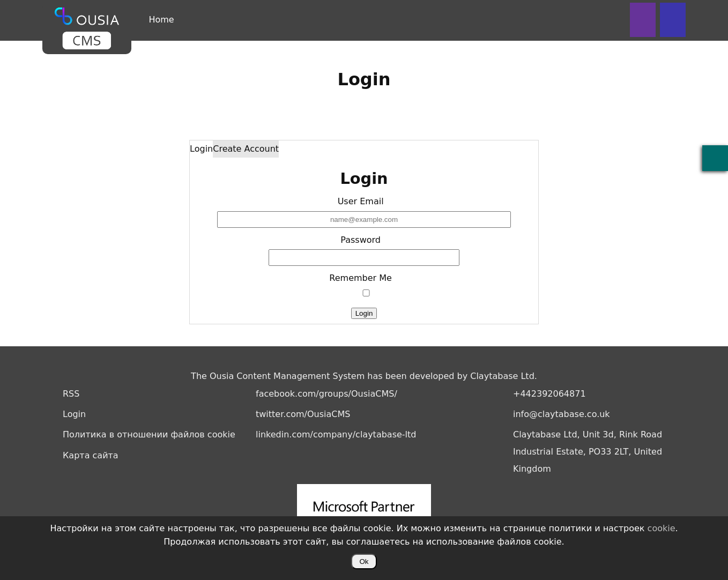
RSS (71, 394)
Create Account (246, 149)
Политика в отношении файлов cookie (149, 434)
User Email (361, 201)
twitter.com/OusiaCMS (303, 414)
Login (201, 149)
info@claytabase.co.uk (562, 414)
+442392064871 (549, 394)
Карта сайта (91, 455)
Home (161, 20)
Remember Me (361, 278)
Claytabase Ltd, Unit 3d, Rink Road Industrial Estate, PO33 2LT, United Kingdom (588, 452)
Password (361, 240)
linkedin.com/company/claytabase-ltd (336, 434)
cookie (662, 528)
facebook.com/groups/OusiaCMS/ (326, 394)
